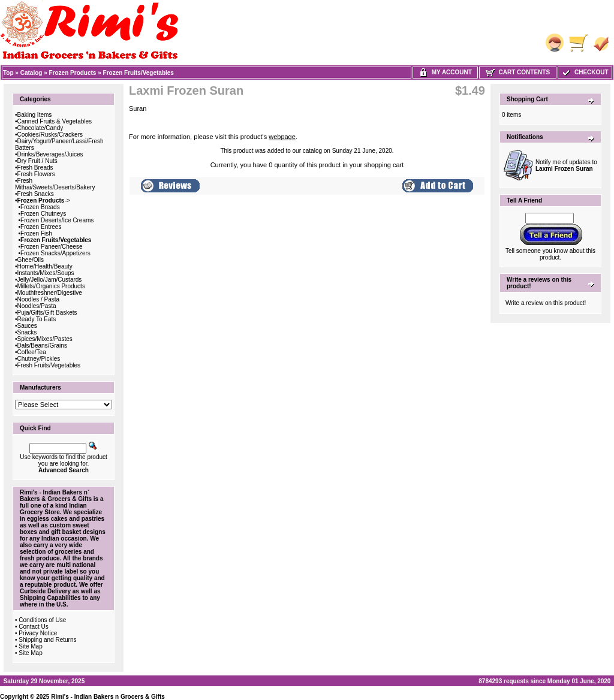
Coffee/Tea (32, 352)
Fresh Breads (35, 168)
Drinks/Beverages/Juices (50, 154)
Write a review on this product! (546, 303)
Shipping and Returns (47, 640)
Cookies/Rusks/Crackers (50, 135)
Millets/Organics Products (51, 286)
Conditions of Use (42, 620)
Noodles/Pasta (37, 306)
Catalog (31, 73)
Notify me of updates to (566, 165)
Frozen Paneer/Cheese (51, 247)
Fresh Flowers (36, 174)
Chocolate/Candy (40, 128)
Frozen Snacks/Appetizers (55, 253)
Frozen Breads (40, 207)
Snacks (27, 332)
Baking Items (35, 115)
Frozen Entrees (41, 227)
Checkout (585, 72)
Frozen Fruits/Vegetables (139, 73)
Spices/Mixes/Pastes (45, 339)
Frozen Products (73, 73)
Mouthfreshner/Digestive (50, 293)
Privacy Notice (38, 633)
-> (44, 200)
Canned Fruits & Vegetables (55, 121)
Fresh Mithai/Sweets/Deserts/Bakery (55, 184)
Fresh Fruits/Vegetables (49, 365)
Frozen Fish (36, 233)
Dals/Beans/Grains (42, 346)
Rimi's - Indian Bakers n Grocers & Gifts (108, 697)
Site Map (30, 646)
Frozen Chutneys (43, 214)
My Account (445, 72)
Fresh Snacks (36, 194)
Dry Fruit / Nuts (37, 161)
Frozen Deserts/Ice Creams (57, 220)
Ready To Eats (37, 319)
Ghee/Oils (31, 260)
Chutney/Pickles (39, 359)
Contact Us (33, 627)
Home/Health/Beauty (45, 266)
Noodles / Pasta (39, 299)
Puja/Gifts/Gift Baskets (47, 313)
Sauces (27, 326)
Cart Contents (518, 72)
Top (8, 73)
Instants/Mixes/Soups (46, 273)
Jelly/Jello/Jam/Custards (50, 280)
